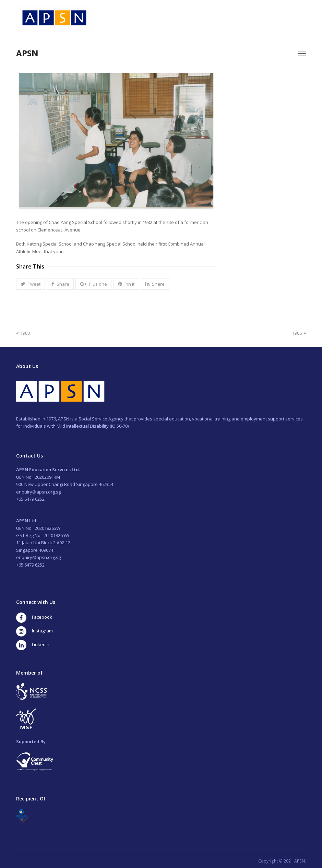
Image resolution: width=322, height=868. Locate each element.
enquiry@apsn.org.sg (38, 492)
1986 (299, 333)
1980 (23, 333)
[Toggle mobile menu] (302, 53)
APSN (27, 53)
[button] (31, 284)
